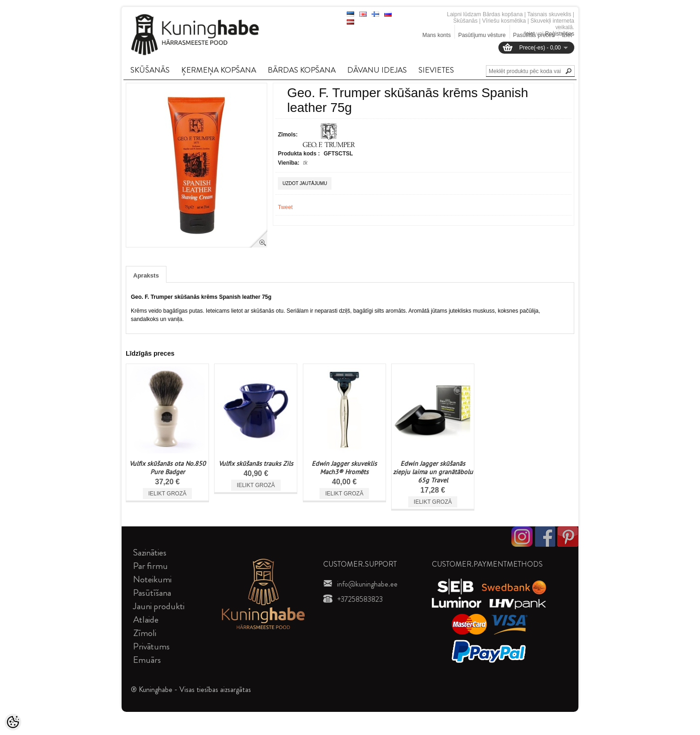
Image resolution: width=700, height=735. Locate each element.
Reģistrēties (560, 34)
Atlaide (146, 620)
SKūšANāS (150, 70)
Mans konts (437, 35)
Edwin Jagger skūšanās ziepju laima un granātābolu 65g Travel (433, 472)
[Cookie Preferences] (13, 722)
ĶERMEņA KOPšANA (219, 70)
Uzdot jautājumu (305, 183)
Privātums (151, 646)
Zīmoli (145, 633)
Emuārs (147, 660)
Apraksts (146, 275)
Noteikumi (152, 579)
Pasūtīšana (152, 593)
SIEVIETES (436, 70)
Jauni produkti (159, 606)
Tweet (285, 207)
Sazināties (150, 553)
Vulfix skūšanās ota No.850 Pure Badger (168, 468)
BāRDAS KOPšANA (302, 70)
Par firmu (150, 566)
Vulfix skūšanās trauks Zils (256, 463)
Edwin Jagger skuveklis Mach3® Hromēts (344, 468)
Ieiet (530, 34)
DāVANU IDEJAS (377, 70)
